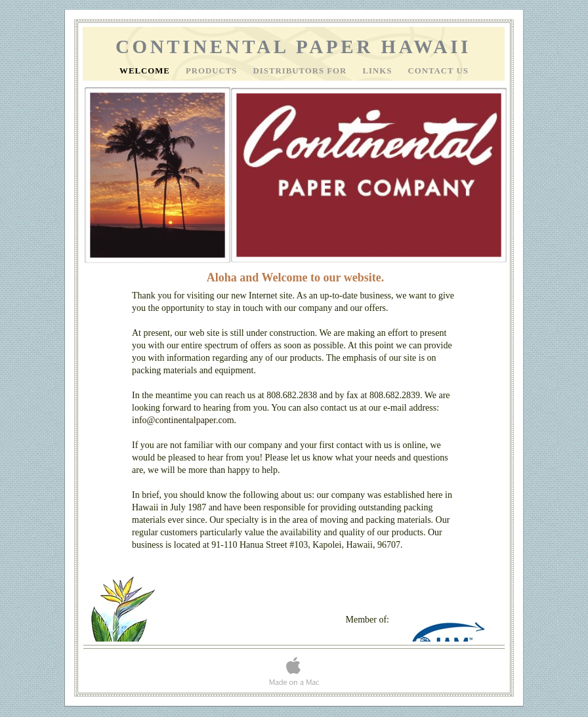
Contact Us (438, 71)
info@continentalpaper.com (183, 420)
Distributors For (302, 71)
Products (213, 71)
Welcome (146, 71)
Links (378, 71)
